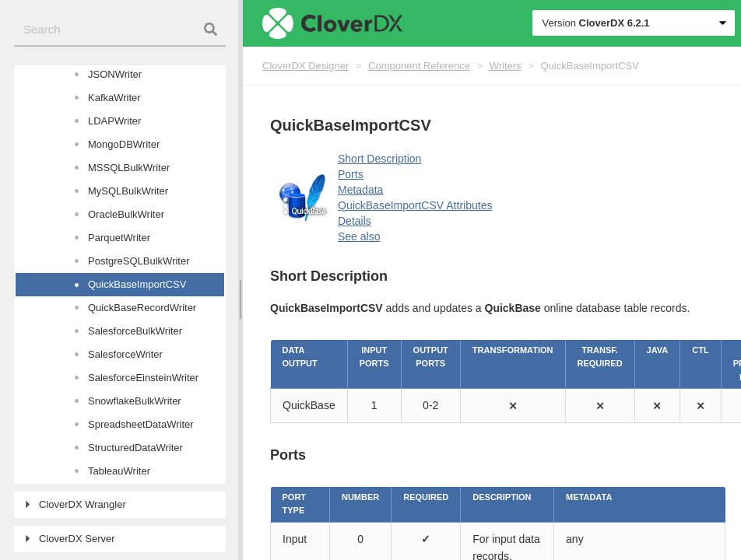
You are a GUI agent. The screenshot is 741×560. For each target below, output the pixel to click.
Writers (506, 66)
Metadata (360, 190)
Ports (351, 174)
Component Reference (419, 66)
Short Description (379, 159)
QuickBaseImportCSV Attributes (415, 205)
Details (355, 221)
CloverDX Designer (306, 66)
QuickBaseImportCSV (590, 66)
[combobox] (120, 30)
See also (359, 236)
